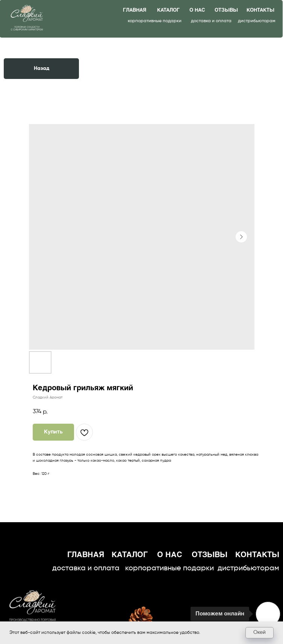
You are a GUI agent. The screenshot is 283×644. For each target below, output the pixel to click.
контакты (260, 11)
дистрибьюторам (257, 21)
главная (135, 11)
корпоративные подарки (155, 21)
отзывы (226, 11)
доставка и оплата (211, 21)
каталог (168, 11)
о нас (197, 11)
